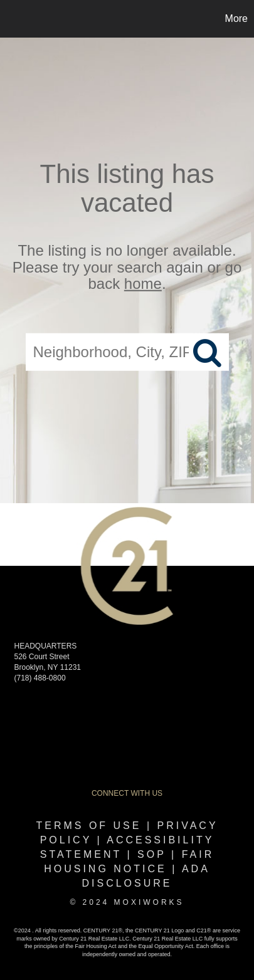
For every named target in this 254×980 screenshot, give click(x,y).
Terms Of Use (88, 826)
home (143, 284)
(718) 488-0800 (40, 678)
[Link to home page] (11, 19)
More (236, 18)
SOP (152, 854)
